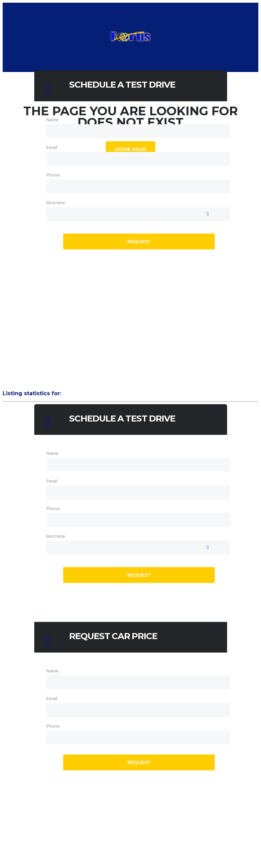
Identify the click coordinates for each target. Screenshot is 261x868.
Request (139, 241)
